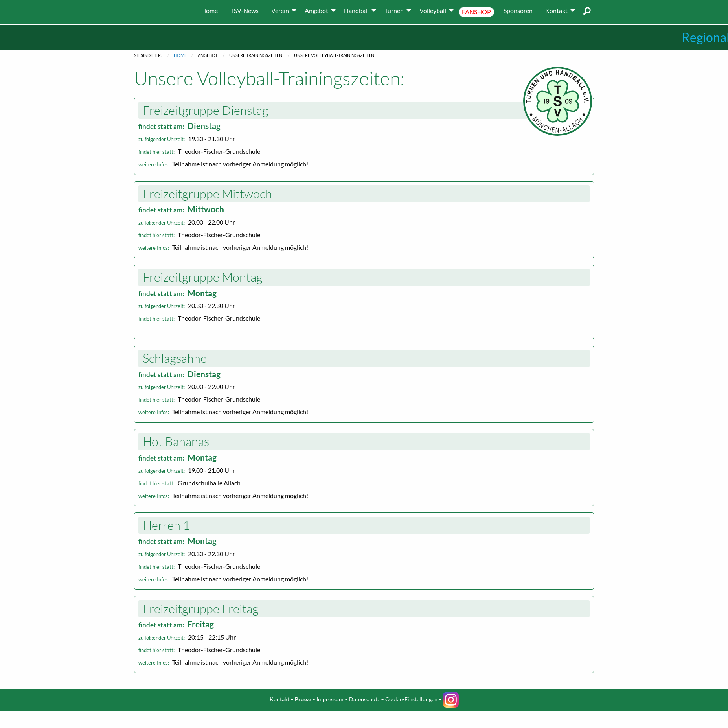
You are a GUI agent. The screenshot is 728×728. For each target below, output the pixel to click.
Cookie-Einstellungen (411, 699)
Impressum (330, 699)
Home (180, 55)
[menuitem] (210, 11)
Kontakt (279, 699)
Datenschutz (364, 699)
